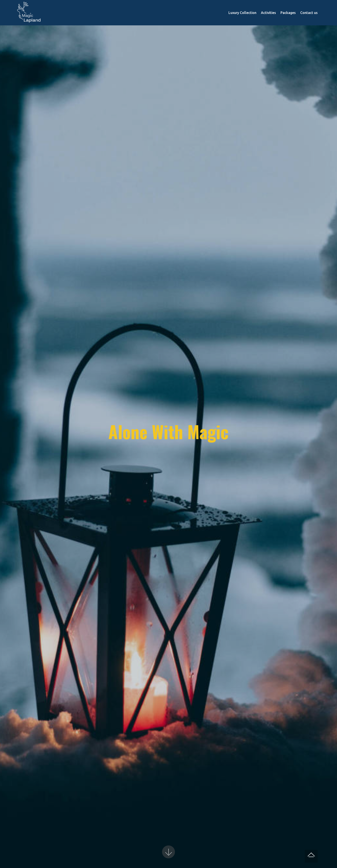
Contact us (309, 13)
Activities (268, 13)
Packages (288, 13)
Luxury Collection (242, 13)
